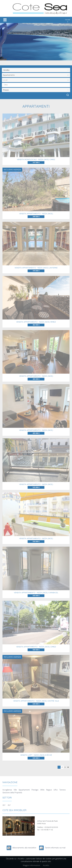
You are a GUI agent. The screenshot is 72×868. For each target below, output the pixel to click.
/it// (4, 805)
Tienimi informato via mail (55, 848)
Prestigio (35, 790)
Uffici (56, 790)
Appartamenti (24, 790)
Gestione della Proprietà (12, 793)
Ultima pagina (68, 767)
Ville (15, 790)
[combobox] (36, 85)
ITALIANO (68, 20)
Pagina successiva (65, 767)
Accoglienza (7, 790)
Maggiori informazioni (31, 865)
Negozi (49, 790)
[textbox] (37, 85)
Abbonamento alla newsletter (24, 848)
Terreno (63, 790)
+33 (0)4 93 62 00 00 (51, 827)
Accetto (46, 865)
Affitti (42, 790)
